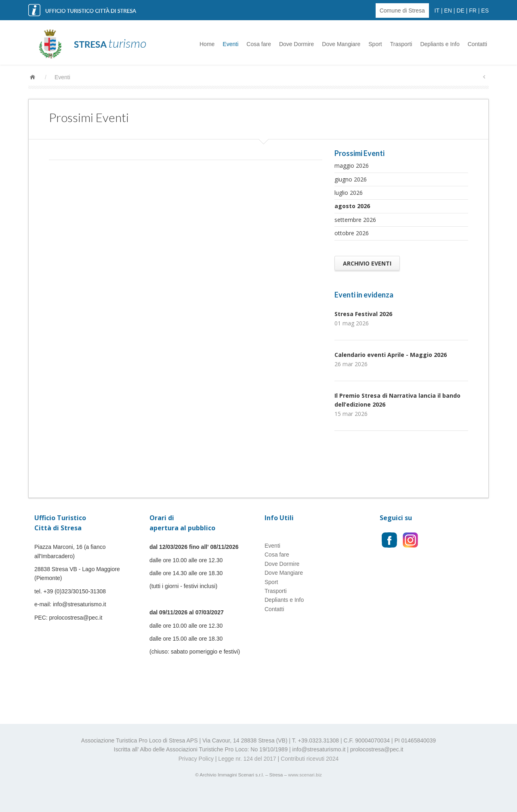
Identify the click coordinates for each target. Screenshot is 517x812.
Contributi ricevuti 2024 (310, 759)
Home (207, 44)
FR (473, 11)
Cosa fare (259, 44)
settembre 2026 (355, 220)
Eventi (230, 44)
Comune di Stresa (402, 11)
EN (448, 11)
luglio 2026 (349, 193)
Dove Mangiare (341, 44)
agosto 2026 (352, 206)
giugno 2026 (351, 179)
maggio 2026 (352, 166)
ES (485, 11)
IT (437, 11)
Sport (375, 44)
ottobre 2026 (352, 233)
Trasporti (401, 44)
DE (460, 11)
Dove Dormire (296, 44)
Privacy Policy (196, 759)
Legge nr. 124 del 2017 (247, 759)
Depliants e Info (440, 44)
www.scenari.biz (305, 775)
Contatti (477, 44)
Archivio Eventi (367, 263)
